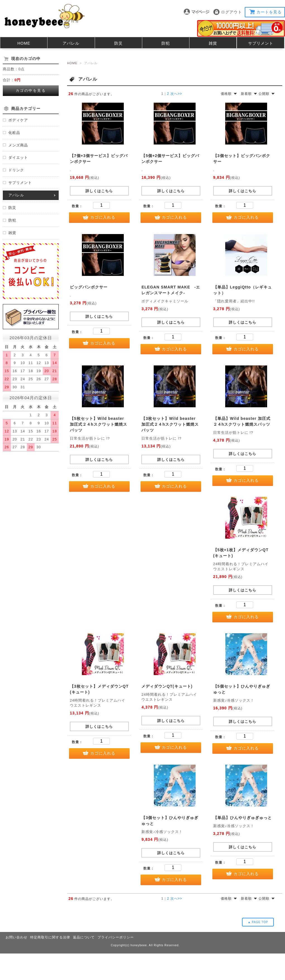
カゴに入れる (103, 217)
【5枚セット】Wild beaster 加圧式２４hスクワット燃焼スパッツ (98, 424)
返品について (84, 937)
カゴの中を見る (31, 91)
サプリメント (261, 43)
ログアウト (231, 12)
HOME (24, 43)
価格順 (226, 94)
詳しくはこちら (99, 191)
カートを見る (269, 12)
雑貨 (213, 43)
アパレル (71, 43)
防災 (118, 43)
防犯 (166, 43)
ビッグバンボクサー (89, 287)
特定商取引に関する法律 (50, 937)
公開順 (264, 94)
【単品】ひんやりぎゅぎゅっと (243, 818)
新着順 (246, 94)
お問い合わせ (16, 937)
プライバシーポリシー (116, 937)
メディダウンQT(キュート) (167, 686)
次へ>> (176, 94)
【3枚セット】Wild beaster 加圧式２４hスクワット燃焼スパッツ (170, 424)
